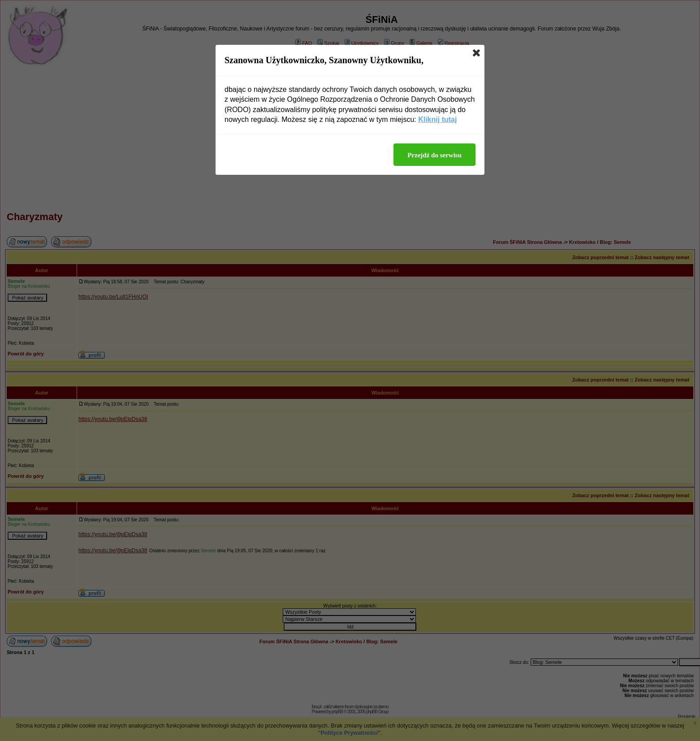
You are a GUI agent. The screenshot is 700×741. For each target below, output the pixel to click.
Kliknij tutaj (437, 119)
